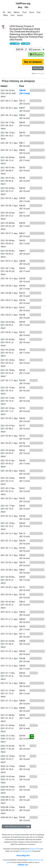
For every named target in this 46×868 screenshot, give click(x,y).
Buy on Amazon (33, 62)
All (4, 12)
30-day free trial (26, 851)
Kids (39, 12)
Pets (13, 15)
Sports (20, 15)
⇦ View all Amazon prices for (16, 826)
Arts (9, 12)
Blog (20, 7)
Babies (17, 12)
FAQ (26, 7)
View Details (38, 68)
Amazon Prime (35, 849)
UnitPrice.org (23, 3)
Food (24, 12)
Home (32, 12)
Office (5, 15)
